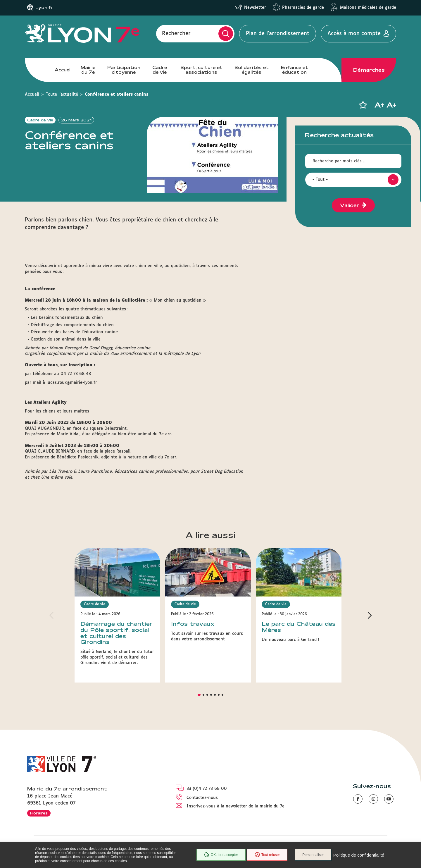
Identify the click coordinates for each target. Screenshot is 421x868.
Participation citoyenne (124, 70)
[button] (363, 105)
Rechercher (176, 34)
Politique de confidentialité (359, 855)
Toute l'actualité (62, 94)
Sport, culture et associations (201, 70)
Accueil (63, 70)
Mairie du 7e (88, 70)
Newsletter (255, 8)
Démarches (369, 70)
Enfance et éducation (295, 70)
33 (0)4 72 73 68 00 (207, 789)
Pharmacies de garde (303, 8)
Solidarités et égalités (252, 70)
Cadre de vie (160, 70)
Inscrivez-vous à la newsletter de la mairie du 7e (235, 806)
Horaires (39, 813)
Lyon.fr (44, 8)
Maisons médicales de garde (368, 8)
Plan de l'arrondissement (278, 34)
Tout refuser (267, 855)
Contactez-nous (202, 798)
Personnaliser (313, 855)
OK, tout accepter (221, 855)
